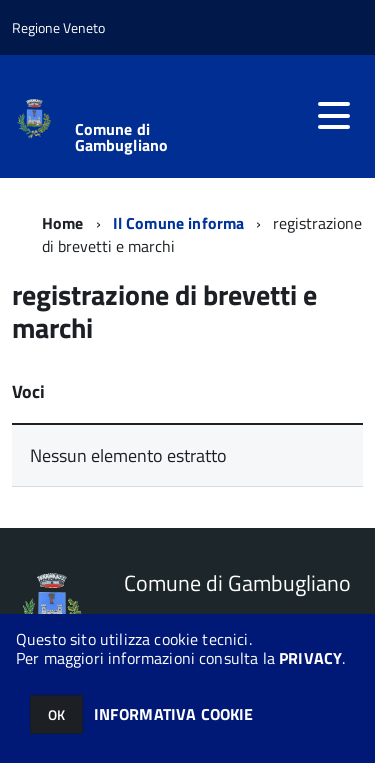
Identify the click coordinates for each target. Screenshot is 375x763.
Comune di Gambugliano (122, 137)
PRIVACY (310, 658)
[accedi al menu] (334, 116)
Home (63, 223)
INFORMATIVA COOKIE (174, 714)
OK (56, 714)
